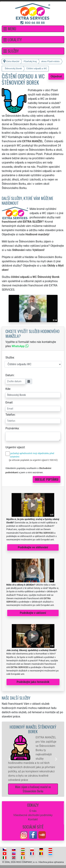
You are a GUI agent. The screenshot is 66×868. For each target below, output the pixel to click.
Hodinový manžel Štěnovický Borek (33, 729)
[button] (33, 29)
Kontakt (33, 819)
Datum (10, 375)
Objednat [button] (56, 76)
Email (9, 402)
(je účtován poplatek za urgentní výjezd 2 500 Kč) (33, 460)
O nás (33, 811)
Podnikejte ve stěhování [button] (33, 547)
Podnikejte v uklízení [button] (33, 613)
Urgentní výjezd (15, 447)
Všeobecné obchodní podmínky (33, 815)
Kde (8, 389)
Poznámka (12, 428)
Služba (10, 357)
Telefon (10, 415)
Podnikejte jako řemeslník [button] (33, 682)
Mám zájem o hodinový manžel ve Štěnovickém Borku (33, 789)
